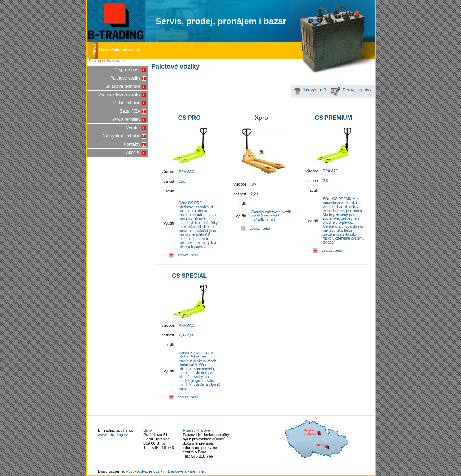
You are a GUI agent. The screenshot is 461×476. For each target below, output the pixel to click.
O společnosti (127, 70)
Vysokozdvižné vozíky (119, 95)
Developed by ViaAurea (108, 61)
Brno (147, 430)
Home (105, 50)
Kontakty (132, 144)
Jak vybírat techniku (121, 136)
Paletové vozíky (125, 78)
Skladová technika (123, 86)
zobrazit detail (188, 255)
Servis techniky (126, 119)
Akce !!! (133, 153)
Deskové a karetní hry (187, 471)
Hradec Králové (197, 430)
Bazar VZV (130, 111)
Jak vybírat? (309, 90)
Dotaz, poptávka (351, 90)
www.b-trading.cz (113, 435)
